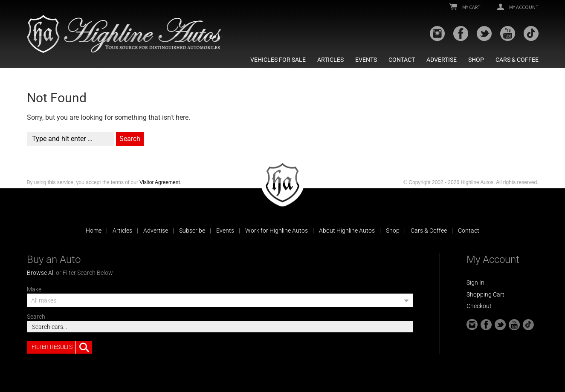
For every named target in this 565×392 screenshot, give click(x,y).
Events (366, 60)
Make (34, 289)
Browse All (41, 273)
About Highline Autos (347, 231)
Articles (330, 60)
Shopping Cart (485, 294)
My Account (518, 7)
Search (36, 317)
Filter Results (62, 347)
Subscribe (192, 231)
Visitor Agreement (160, 182)
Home (94, 231)
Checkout (479, 306)
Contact (402, 60)
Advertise (442, 60)
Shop (476, 60)
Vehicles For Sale (278, 60)
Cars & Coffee (517, 60)
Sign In (475, 282)
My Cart (465, 7)
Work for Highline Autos (277, 231)
